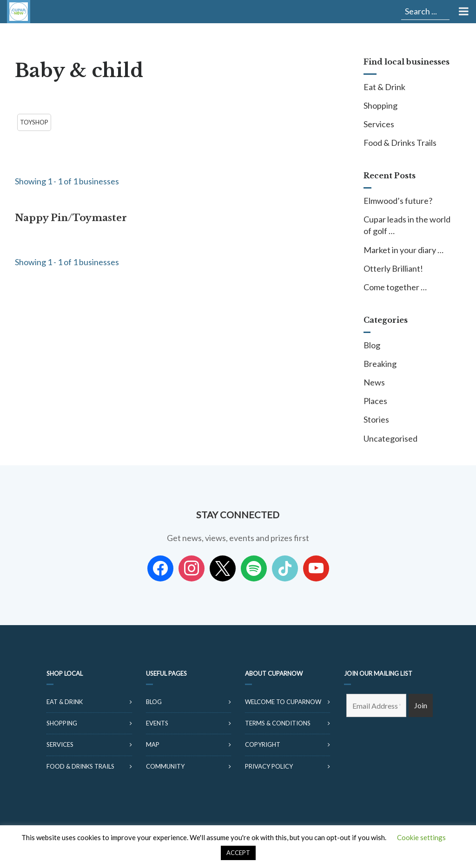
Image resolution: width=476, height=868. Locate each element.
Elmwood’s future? (398, 201)
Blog (372, 345)
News (374, 382)
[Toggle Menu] (463, 12)
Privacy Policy (269, 766)
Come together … (395, 287)
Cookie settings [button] (421, 837)
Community (165, 766)
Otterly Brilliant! (393, 268)
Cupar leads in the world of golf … (407, 225)
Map (153, 744)
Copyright (263, 744)
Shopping (380, 105)
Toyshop (34, 122)
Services (379, 124)
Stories (376, 419)
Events (157, 723)
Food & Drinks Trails (400, 143)
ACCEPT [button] (238, 853)
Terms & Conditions (278, 723)
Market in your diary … (403, 250)
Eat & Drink (384, 87)
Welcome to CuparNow (283, 702)
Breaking (380, 364)
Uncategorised (390, 438)
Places (375, 401)
